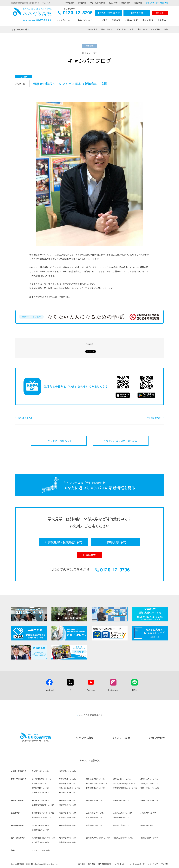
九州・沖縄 (155, 29)
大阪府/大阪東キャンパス (123, 813)
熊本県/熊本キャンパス (68, 842)
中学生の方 (70, 3)
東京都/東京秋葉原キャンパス (97, 783)
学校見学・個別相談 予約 (109, 13)
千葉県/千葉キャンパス (68, 783)
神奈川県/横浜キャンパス (96, 788)
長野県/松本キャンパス (68, 792)
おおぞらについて (65, 20)
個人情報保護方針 (105, 864)
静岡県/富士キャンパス (41, 800)
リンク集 (164, 864)
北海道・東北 (92, 29)
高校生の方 (82, 3)
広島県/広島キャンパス (122, 825)
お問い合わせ (157, 738)
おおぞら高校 (32, 14)
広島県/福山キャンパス (95, 825)
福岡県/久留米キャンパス (123, 838)
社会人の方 (113, 3)
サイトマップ (153, 864)
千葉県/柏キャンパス (40, 783)
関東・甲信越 (107, 29)
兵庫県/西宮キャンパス (68, 817)
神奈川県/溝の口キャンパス (69, 788)
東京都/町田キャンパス (41, 788)
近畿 (132, 29)
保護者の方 (138, 3)
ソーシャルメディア (137, 864)
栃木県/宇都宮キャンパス (41, 779)
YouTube (91, 690)
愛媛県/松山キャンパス (41, 830)
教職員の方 (126, 3)
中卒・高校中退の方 (98, 3)
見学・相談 (147, 20)
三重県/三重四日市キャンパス (43, 805)
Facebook (49, 690)
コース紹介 (102, 20)
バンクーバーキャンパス (41, 850)
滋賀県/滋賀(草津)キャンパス (43, 813)
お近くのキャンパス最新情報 (157, 3)
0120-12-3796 (75, 14)
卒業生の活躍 (131, 20)
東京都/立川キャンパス (149, 783)
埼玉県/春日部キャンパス (96, 779)
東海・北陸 (121, 29)
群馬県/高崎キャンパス (68, 779)
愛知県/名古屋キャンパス (150, 800)
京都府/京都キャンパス (68, 813)
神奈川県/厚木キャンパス (150, 788)
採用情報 (91, 864)
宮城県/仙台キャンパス (41, 771)
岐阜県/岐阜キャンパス (68, 805)
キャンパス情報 (19, 29)
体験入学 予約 (137, 13)
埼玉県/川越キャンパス (122, 779)
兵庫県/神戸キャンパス (95, 817)
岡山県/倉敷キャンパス (68, 825)
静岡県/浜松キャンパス (95, 800)
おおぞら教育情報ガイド (91, 715)
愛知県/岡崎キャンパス (122, 800)
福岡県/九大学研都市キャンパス (98, 838)
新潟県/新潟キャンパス (41, 792)
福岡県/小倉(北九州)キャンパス (44, 838)
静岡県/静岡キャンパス (68, 800)
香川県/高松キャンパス (149, 825)
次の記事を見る (154, 417)
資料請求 (160, 13)
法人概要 (82, 864)
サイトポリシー (121, 864)
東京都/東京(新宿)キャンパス (124, 783)
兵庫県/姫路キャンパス (122, 817)
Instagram (113, 690)
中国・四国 (142, 29)
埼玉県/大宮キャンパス (149, 779)
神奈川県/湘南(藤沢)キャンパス (125, 788)
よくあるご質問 (121, 738)
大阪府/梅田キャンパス (95, 813)
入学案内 (162, 20)
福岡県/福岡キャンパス (68, 838)
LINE (135, 690)
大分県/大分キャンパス (41, 842)
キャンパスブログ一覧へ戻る (122, 441)
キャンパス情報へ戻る (60, 441)
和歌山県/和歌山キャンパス (42, 817)
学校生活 (116, 20)
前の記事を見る (25, 417)
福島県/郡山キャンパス (68, 771)
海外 (166, 29)
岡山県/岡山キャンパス (41, 825)
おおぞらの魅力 (85, 20)
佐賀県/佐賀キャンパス (149, 838)
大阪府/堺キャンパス (148, 813)
